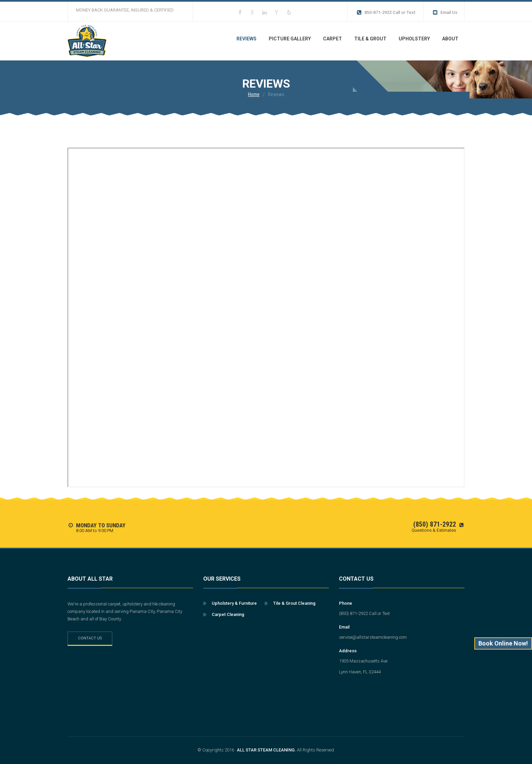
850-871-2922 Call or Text (386, 13)
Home (254, 94)
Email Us (445, 13)
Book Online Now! (503, 643)
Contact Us (90, 638)
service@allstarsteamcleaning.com (373, 637)
